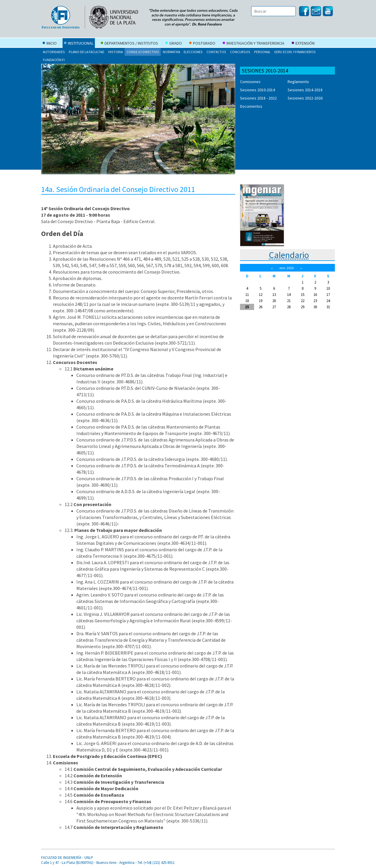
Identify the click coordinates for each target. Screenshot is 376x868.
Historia (115, 52)
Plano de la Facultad (87, 52)
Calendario (289, 255)
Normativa (171, 52)
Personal (262, 52)
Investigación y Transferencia (254, 44)
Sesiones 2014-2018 (305, 90)
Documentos (251, 106)
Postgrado (202, 44)
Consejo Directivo (143, 52)
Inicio (50, 44)
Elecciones (193, 52)
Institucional (79, 44)
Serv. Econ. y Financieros (295, 52)
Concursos (240, 52)
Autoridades (54, 52)
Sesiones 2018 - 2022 (258, 98)
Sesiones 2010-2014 (257, 90)
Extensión (303, 44)
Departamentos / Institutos (129, 44)
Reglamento (298, 82)
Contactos (216, 52)
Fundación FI (54, 60)
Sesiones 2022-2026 (305, 98)
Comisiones (250, 82)
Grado (174, 44)
